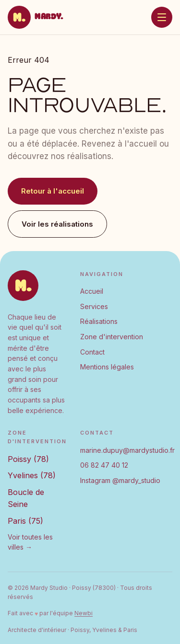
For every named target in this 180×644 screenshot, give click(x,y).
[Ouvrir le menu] (162, 17)
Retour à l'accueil (53, 191)
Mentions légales (107, 367)
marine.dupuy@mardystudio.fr (127, 450)
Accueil (92, 291)
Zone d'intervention (112, 337)
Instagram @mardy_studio (120, 480)
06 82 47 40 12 (104, 465)
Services (94, 306)
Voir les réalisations (57, 224)
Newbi (84, 613)
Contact (92, 352)
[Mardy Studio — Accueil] (36, 17)
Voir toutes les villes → (30, 542)
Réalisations (99, 321)
